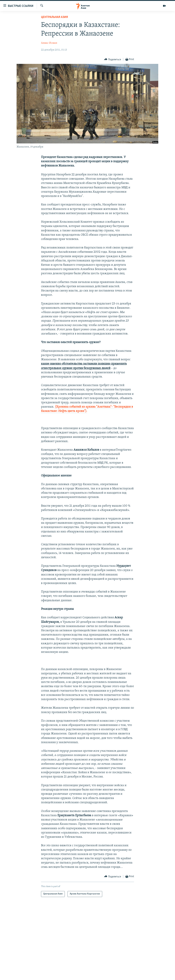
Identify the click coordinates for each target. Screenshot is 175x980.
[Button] (113, 60)
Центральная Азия (54, 17)
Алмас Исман (49, 43)
